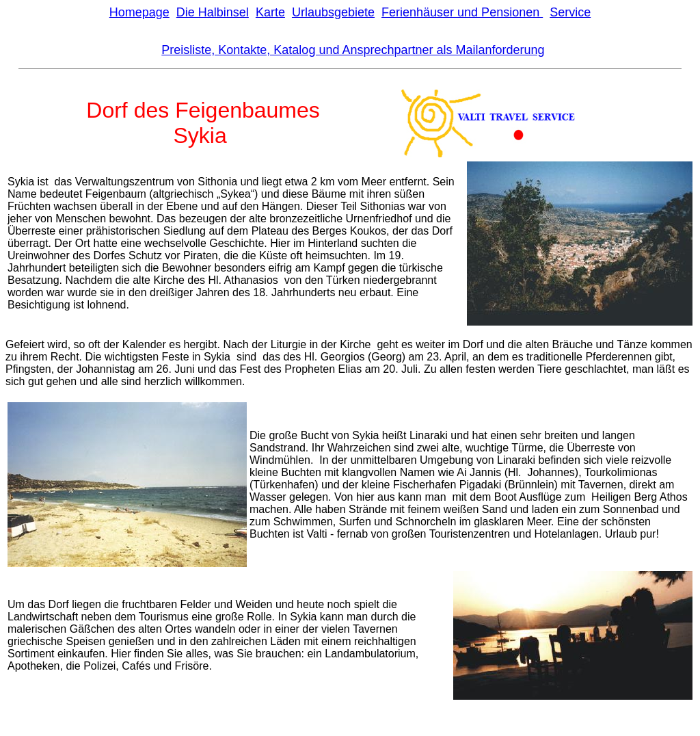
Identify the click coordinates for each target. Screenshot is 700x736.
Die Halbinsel (213, 12)
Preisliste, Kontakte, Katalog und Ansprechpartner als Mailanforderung (353, 50)
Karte (270, 12)
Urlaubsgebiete (333, 12)
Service (570, 12)
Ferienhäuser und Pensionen (462, 12)
